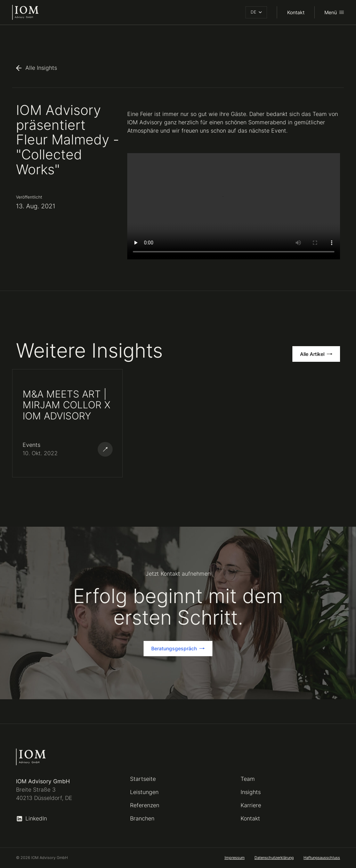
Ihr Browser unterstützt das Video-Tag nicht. (234, 206)
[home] (25, 12)
